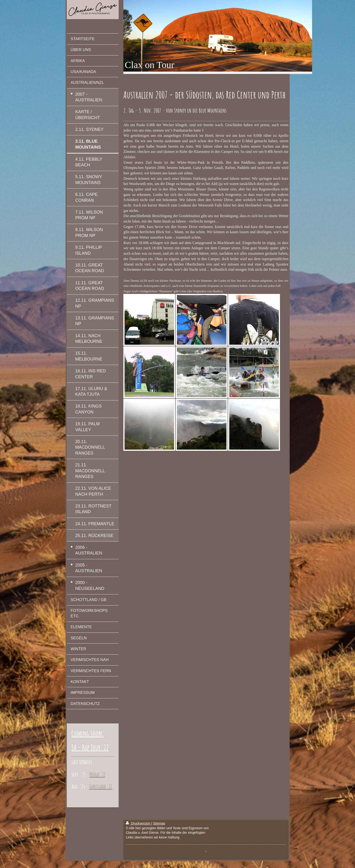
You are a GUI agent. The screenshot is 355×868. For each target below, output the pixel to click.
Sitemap (159, 823)
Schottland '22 (101, 786)
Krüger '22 (97, 774)
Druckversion (138, 823)
